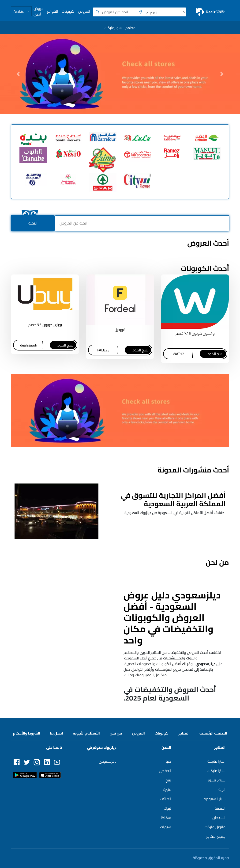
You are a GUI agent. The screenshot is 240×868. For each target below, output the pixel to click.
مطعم (130, 28)
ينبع (168, 780)
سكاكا (166, 818)
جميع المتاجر (216, 836)
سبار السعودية (215, 799)
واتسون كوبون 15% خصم (195, 333)
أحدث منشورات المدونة (193, 470)
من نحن (217, 562)
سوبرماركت (113, 28)
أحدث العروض (208, 243)
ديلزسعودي (108, 761)
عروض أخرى (38, 11)
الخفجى (165, 771)
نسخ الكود (215, 354)
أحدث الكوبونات (205, 268)
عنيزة (167, 789)
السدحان (219, 818)
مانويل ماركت (215, 827)
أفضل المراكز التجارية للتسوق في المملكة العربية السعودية (173, 499)
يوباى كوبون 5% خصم (45, 325)
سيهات (166, 827)
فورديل (120, 330)
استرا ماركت (216, 761)
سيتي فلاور (217, 780)
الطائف (166, 799)
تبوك (167, 808)
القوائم (52, 11)
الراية (222, 789)
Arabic (19, 11)
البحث (33, 223)
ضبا (168, 761)
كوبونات (68, 11)
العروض (84, 11)
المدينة (220, 808)
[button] (18, 74)
